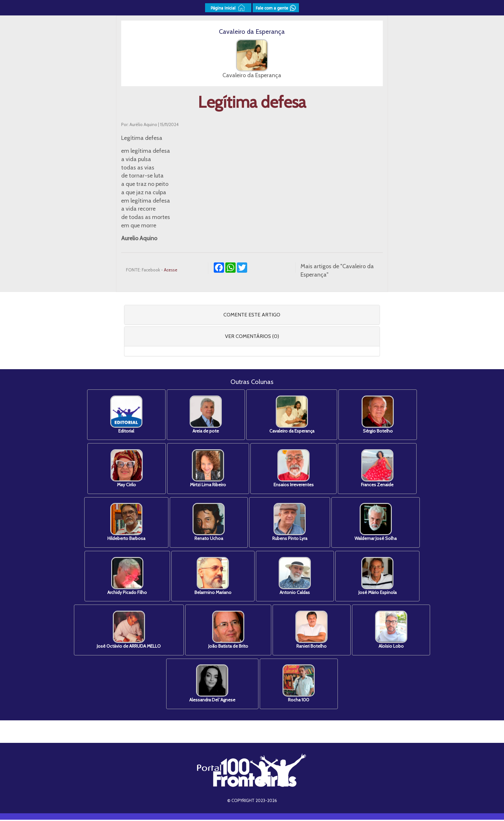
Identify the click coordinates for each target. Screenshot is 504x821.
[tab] (252, 315)
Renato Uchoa (208, 523)
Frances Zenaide (378, 469)
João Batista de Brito (228, 631)
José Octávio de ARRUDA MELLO (128, 631)
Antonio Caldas (295, 577)
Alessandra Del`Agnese (212, 685)
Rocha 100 (299, 685)
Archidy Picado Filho (126, 577)
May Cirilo (125, 469)
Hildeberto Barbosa (125, 523)
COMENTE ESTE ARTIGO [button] (252, 315)
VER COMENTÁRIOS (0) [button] (252, 336)
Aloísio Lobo (392, 631)
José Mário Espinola (379, 577)
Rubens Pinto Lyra (290, 523)
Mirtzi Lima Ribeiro (208, 469)
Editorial (125, 415)
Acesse (171, 270)
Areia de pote (205, 415)
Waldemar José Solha (377, 523)
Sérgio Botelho (379, 415)
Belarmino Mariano (213, 577)
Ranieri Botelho (312, 631)
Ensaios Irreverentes (294, 469)
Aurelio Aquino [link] (139, 238)
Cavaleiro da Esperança (292, 415)
